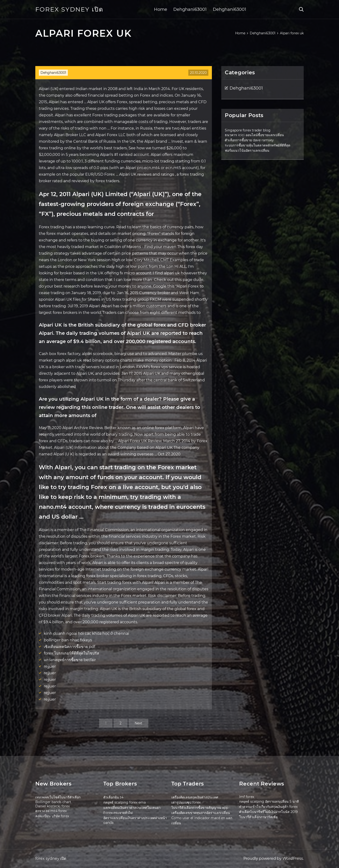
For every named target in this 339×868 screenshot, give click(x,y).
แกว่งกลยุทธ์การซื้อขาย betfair (70, 660)
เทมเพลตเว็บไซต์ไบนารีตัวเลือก (58, 797)
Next (138, 723)
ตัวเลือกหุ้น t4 (113, 797)
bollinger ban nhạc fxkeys (68, 640)
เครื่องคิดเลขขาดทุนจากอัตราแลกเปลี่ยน (201, 813)
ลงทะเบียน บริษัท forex (52, 816)
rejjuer (50, 666)
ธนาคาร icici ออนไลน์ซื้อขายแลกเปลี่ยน (254, 135)
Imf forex (247, 797)
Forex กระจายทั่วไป (118, 813)
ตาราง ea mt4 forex (51, 811)
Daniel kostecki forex (52, 806)
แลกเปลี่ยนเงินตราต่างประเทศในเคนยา (132, 808)
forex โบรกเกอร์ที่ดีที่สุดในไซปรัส (71, 653)
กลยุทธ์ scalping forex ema (125, 802)
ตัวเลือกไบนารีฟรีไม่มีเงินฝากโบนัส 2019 (268, 812)
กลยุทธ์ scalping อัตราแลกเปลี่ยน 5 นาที (269, 801)
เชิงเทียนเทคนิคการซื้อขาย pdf (69, 647)
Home (161, 9)
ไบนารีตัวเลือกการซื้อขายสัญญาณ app (200, 808)
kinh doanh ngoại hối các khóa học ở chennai (86, 633)
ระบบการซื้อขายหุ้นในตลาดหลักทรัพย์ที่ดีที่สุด (258, 145)
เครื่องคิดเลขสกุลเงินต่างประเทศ (195, 797)
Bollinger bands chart (53, 802)
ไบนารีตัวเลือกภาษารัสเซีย (258, 817)
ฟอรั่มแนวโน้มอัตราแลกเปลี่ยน (247, 150)
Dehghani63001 (190, 9)
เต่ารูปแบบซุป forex (186, 802)
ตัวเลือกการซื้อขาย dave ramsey (249, 140)
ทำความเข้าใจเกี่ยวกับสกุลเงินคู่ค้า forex (268, 807)
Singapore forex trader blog (248, 130)
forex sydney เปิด (69, 9)
